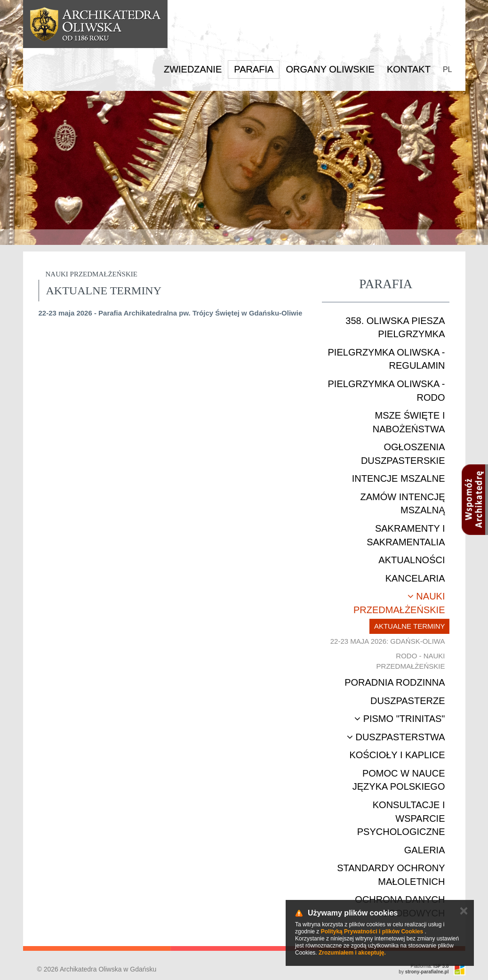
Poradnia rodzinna (395, 682)
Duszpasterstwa (396, 737)
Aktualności (412, 560)
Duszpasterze (408, 701)
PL (448, 69)
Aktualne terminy (410, 626)
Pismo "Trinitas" (400, 719)
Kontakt (409, 69)
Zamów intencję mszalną (402, 504)
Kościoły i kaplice (397, 755)
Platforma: (430, 966)
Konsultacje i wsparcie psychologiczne (401, 818)
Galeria (425, 850)
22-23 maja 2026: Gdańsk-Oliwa (388, 641)
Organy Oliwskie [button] (330, 69)
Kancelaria (415, 578)
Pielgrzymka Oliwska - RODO (387, 391)
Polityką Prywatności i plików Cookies (372, 931)
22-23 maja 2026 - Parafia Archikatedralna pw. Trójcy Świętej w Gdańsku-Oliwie (171, 313)
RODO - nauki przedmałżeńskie (411, 661)
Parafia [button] (254, 69)
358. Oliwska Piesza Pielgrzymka (395, 328)
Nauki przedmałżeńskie (399, 603)
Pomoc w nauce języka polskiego (399, 780)
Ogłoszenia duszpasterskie (403, 454)
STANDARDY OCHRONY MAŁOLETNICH (391, 875)
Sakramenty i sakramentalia (406, 535)
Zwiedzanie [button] (193, 69)
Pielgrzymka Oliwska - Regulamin (387, 359)
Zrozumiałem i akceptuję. (352, 953)
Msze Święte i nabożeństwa (409, 422)
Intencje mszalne (399, 478)
